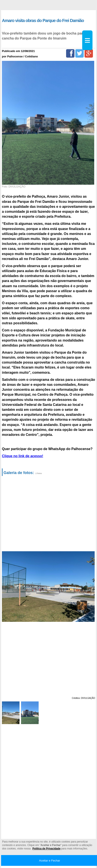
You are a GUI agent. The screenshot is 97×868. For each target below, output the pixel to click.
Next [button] (90, 587)
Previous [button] (8, 587)
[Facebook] (70, 53)
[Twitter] (80, 53)
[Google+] (89, 53)
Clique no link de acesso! (23, 456)
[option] (48, 587)
